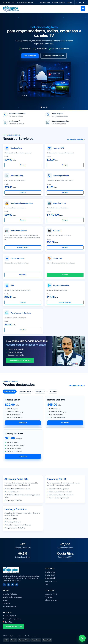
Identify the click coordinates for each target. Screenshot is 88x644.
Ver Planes (23, 275)
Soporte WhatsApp (14, 626)
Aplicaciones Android (10, 606)
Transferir (23, 330)
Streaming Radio (25, 392)
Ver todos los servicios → (76, 139)
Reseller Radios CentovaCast (12, 597)
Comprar (23, 165)
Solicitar (65, 275)
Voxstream (6, 603)
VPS (47, 584)
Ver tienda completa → (77, 385)
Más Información (23, 247)
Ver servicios (30, 56)
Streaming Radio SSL (10, 594)
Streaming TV (40, 392)
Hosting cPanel (10, 392)
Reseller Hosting (51, 578)
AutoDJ (5, 600)
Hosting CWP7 (50, 575)
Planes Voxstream (51, 600)
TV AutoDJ (53, 392)
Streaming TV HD (51, 581)
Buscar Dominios (65, 302)
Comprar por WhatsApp (54, 56)
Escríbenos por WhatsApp (20, 360)
